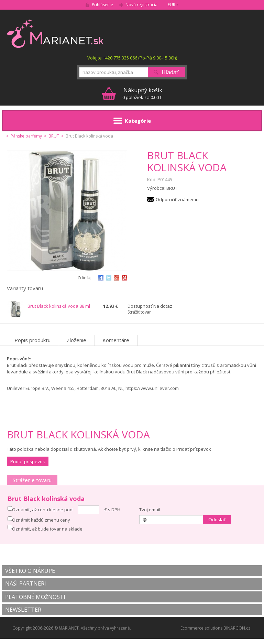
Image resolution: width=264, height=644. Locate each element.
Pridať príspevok (28, 461)
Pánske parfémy (26, 136)
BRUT (54, 136)
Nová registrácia (141, 5)
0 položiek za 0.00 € (142, 93)
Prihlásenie (102, 5)
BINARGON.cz (237, 628)
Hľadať (170, 72)
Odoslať (217, 520)
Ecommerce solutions (201, 628)
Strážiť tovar (139, 312)
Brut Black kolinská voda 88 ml (59, 306)
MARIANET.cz (56, 33)
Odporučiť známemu (177, 199)
